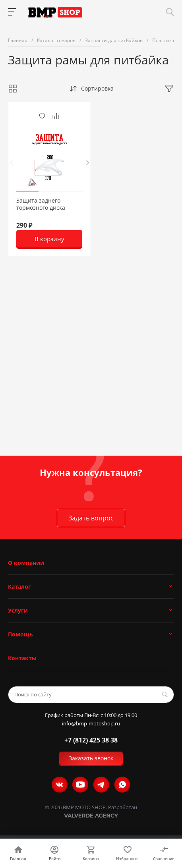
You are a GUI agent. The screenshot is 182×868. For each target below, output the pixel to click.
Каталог (19, 587)
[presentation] (11, 163)
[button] (27, 191)
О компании (26, 563)
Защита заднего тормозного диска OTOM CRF (41, 208)
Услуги (18, 610)
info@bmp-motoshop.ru (91, 724)
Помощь (20, 634)
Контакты (22, 658)
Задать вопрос (91, 518)
